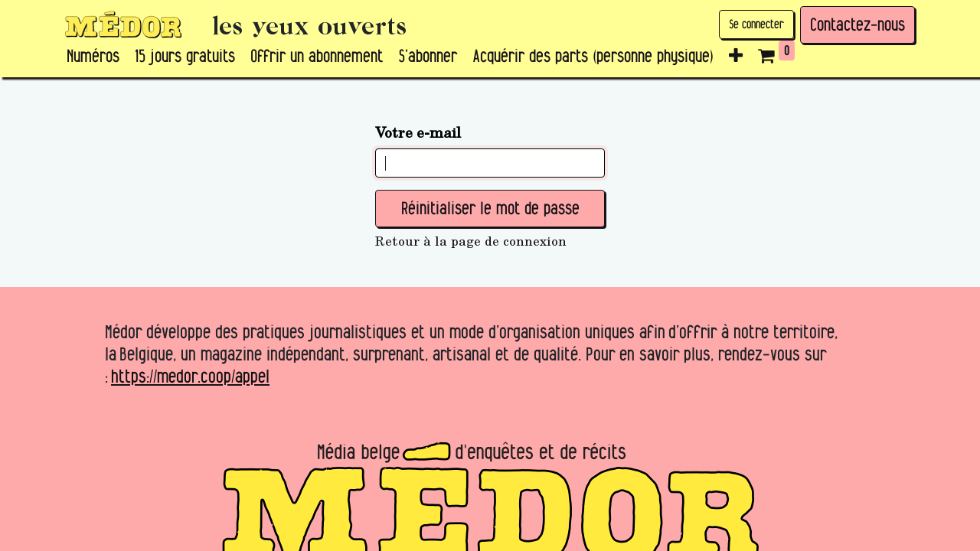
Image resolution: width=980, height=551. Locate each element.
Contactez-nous (857, 24)
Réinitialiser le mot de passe (490, 208)
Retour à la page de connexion (471, 241)
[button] (736, 57)
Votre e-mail (418, 132)
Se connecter (756, 24)
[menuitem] (93, 57)
